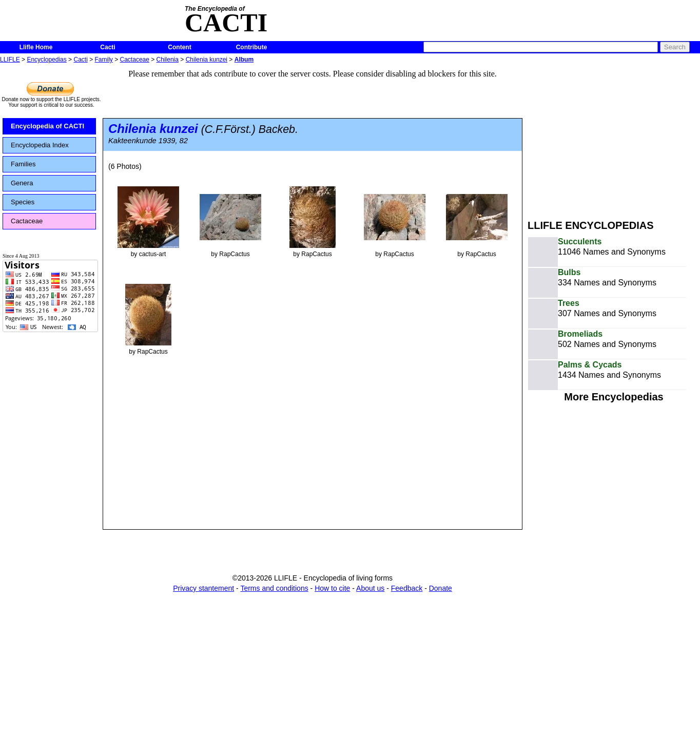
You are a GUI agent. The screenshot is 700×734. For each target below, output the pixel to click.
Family (104, 60)
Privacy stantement (203, 588)
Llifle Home (36, 47)
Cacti (108, 47)
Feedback (407, 588)
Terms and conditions (274, 588)
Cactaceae (135, 60)
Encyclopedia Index (40, 145)
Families (23, 164)
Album (244, 60)
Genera (22, 183)
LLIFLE (10, 60)
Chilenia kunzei (207, 60)
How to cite (332, 588)
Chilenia (168, 60)
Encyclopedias (46, 60)
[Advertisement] (614, 138)
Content (179, 47)
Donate (441, 588)
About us (370, 588)
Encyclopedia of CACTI (47, 126)
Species (23, 202)
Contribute (252, 47)
